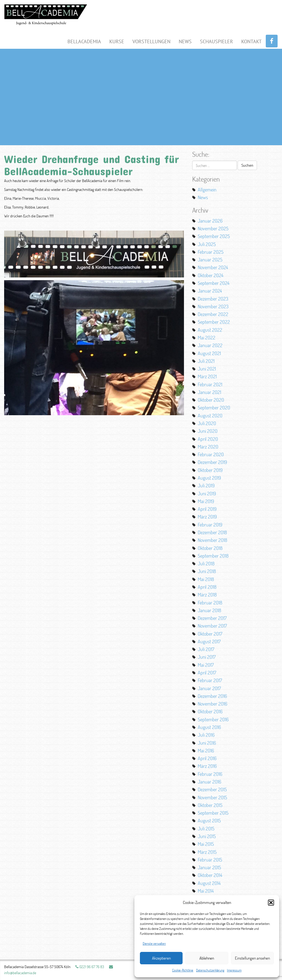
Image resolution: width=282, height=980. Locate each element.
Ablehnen (207, 958)
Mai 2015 (206, 844)
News (185, 41)
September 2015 (213, 813)
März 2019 (207, 517)
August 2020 (210, 415)
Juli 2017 (206, 649)
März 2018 (207, 595)
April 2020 (208, 439)
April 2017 (207, 673)
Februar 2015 (210, 860)
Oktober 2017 (210, 634)
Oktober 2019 (210, 470)
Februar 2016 (210, 774)
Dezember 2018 (212, 532)
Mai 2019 (206, 501)
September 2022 (214, 322)
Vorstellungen (151, 41)
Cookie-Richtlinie (183, 970)
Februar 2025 (211, 252)
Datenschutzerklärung (210, 970)
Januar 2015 (209, 867)
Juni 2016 (207, 743)
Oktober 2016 (210, 711)
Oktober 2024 (211, 275)
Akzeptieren (161, 958)
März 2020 (208, 447)
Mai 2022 (207, 338)
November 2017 (212, 626)
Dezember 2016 (212, 696)
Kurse (117, 41)
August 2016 (209, 727)
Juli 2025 (207, 244)
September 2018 (213, 556)
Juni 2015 (207, 836)
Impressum (234, 970)
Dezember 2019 (212, 462)
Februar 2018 (210, 603)
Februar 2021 (210, 384)
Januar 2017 (209, 688)
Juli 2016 (206, 735)
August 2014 (209, 883)
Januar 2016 (209, 782)
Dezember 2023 (213, 299)
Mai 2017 (206, 665)
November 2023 (213, 306)
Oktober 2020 (211, 400)
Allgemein (207, 190)
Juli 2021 (206, 361)
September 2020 (214, 407)
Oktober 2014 (210, 875)
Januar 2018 (209, 610)
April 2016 (207, 758)
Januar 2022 (210, 345)
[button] (271, 903)
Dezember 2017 (212, 618)
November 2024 (213, 267)
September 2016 (213, 719)
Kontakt (251, 41)
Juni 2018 (207, 571)
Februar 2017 (210, 680)
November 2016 (212, 704)
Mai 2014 (206, 891)
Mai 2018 (206, 579)
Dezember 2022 (213, 314)
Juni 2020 (208, 431)
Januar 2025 (210, 260)
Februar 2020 (211, 454)
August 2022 (210, 330)
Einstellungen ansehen (252, 958)
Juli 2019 (206, 485)
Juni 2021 (207, 369)
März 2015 (207, 852)
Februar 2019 (210, 525)
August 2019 (209, 478)
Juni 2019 (207, 493)
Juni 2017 (207, 657)
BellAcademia (84, 41)
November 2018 (212, 540)
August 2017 (209, 641)
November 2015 (212, 797)
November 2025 (213, 228)
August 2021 (209, 353)
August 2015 (209, 820)
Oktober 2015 (210, 805)
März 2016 (207, 766)
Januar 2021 (209, 392)
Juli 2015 (206, 828)
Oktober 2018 (210, 548)
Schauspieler (216, 41)
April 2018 (207, 587)
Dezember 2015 (212, 789)
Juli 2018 (206, 563)
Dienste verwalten (154, 943)
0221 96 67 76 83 (90, 967)
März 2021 (207, 376)
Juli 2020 (207, 423)
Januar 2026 (210, 221)
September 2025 (214, 236)
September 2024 (214, 283)
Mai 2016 (206, 750)
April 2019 (207, 509)
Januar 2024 (210, 291)
